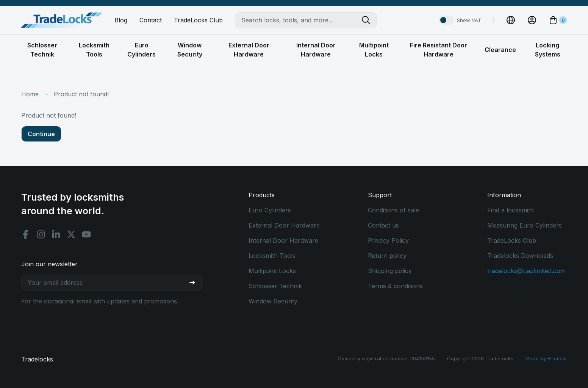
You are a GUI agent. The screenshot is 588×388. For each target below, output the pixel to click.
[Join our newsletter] (195, 283)
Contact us (383, 225)
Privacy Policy (388, 240)
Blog (121, 20)
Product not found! (81, 94)
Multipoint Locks (272, 271)
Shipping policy (390, 271)
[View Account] (532, 20)
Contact (151, 20)
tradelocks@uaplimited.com (526, 271)
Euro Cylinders (270, 210)
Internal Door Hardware (283, 240)
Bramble (557, 358)
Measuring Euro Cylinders (525, 225)
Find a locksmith (511, 210)
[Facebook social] (26, 234)
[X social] (71, 234)
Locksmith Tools (272, 256)
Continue (41, 134)
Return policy (387, 256)
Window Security (273, 301)
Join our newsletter (49, 264)
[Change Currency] (511, 20)
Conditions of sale (393, 210)
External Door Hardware (284, 225)
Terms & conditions (395, 286)
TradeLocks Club (198, 20)
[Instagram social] (41, 234)
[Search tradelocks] (369, 20)
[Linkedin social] (56, 234)
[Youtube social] (86, 234)
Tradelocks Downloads (520, 256)
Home (30, 94)
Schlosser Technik (275, 286)
